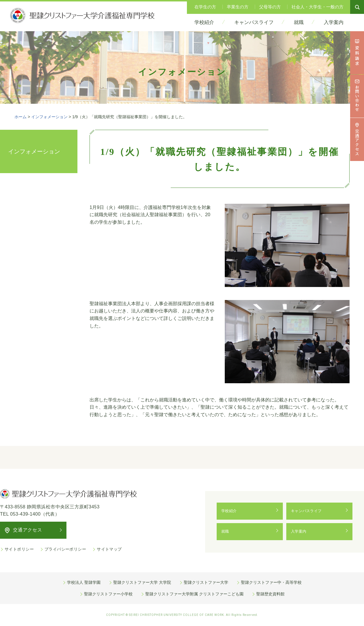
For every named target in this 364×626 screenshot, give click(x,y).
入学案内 (300, 531)
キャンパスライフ (308, 511)
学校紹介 (230, 511)
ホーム (21, 117)
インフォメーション (49, 117)
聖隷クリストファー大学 (206, 582)
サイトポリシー (19, 549)
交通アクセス (28, 530)
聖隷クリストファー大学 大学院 (142, 582)
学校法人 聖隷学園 (84, 582)
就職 (226, 531)
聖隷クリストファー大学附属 (194, 594)
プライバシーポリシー (65, 549)
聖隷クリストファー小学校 (108, 594)
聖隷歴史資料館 (270, 594)
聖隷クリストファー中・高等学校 (271, 582)
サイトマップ (109, 549)
